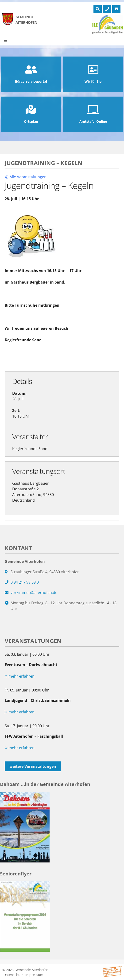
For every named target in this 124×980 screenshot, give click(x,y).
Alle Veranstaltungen (26, 177)
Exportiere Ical (87, 357)
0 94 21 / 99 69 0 (25, 582)
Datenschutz (13, 975)
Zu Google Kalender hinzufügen (36, 357)
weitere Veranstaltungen (33, 766)
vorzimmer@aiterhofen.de (34, 593)
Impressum (34, 975)
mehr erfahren (20, 676)
